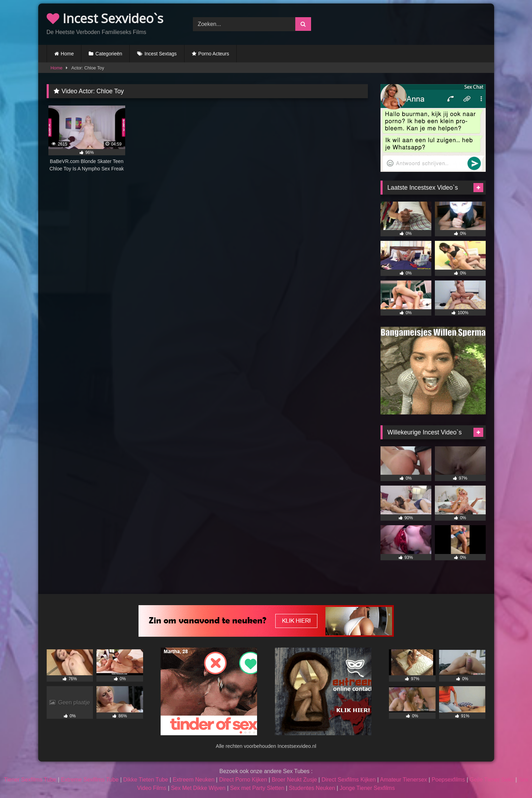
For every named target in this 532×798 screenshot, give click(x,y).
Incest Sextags (161, 54)
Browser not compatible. (412, 23)
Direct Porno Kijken (243, 780)
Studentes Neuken (312, 788)
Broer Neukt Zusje (294, 780)
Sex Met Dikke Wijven (198, 788)
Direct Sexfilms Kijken (349, 780)
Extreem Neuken (193, 780)
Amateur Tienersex (404, 780)
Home (67, 54)
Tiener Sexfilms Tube (30, 780)
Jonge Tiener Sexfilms (367, 788)
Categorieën (109, 54)
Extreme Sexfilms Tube (90, 780)
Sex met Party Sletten (257, 788)
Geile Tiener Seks (492, 780)
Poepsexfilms (448, 780)
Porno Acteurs (214, 54)
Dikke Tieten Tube (146, 780)
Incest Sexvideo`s (105, 18)
